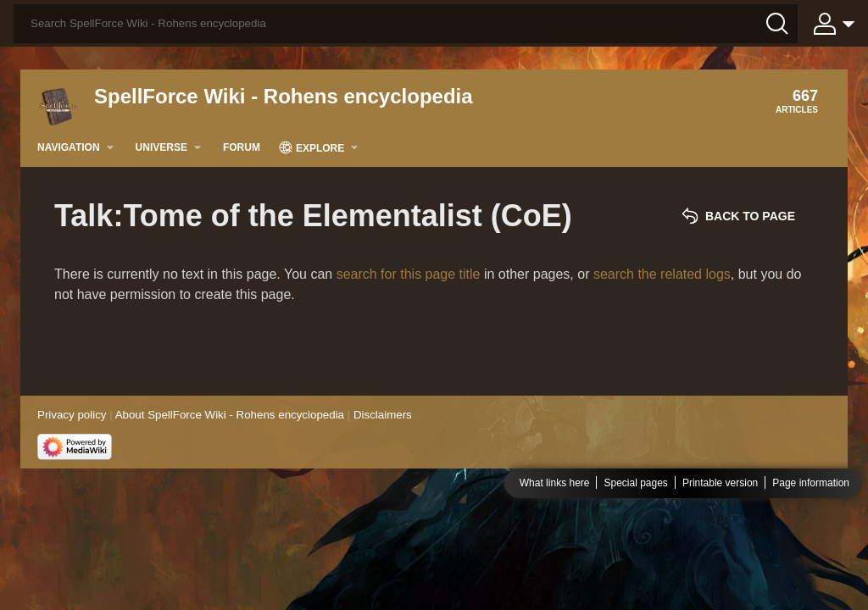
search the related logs (662, 274)
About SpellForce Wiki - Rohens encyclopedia (230, 415)
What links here (555, 483)
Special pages (635, 483)
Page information (811, 483)
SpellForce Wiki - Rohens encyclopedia (284, 96)
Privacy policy (72, 415)
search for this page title (409, 274)
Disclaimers (383, 415)
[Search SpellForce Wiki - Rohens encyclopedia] (406, 24)
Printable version (720, 483)
